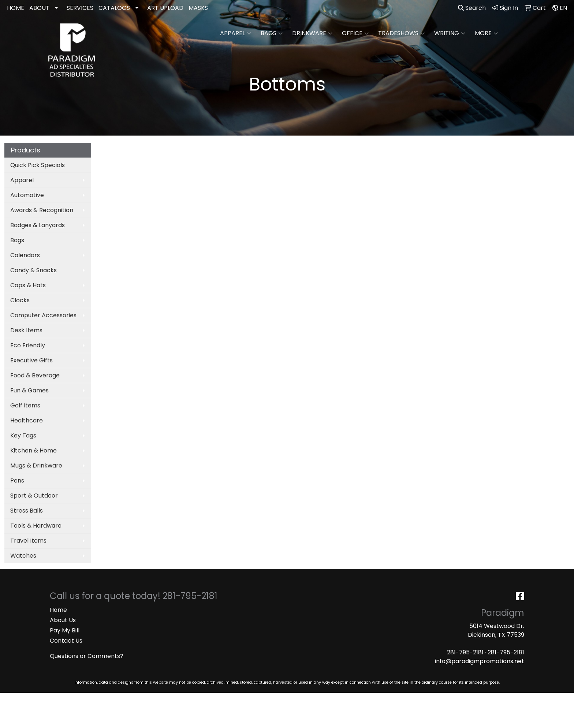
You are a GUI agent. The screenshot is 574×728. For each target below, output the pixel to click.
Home (58, 610)
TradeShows (401, 33)
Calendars (25, 255)
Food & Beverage (35, 375)
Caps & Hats (28, 285)
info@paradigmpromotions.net (480, 661)
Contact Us (66, 641)
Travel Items (28, 541)
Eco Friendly (28, 345)
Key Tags (23, 435)
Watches (23, 556)
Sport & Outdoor (34, 496)
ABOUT (39, 8)
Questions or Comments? (87, 656)
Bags (272, 33)
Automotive (27, 195)
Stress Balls (27, 511)
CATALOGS (114, 8)
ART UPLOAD (165, 8)
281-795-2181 (465, 652)
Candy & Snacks (33, 270)
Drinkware (312, 33)
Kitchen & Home (33, 450)
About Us (63, 620)
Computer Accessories (43, 315)
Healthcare (27, 420)
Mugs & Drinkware (36, 465)
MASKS (198, 8)
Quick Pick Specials (38, 165)
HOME (16, 8)
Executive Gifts (31, 360)
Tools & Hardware (36, 526)
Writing (450, 33)
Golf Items (25, 405)
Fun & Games (29, 390)
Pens (17, 481)
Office (355, 33)
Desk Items (26, 330)
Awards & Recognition (42, 210)
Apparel (236, 33)
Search (472, 8)
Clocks (20, 300)
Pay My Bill (65, 630)
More (486, 33)
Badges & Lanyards (38, 225)
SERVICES (80, 8)
